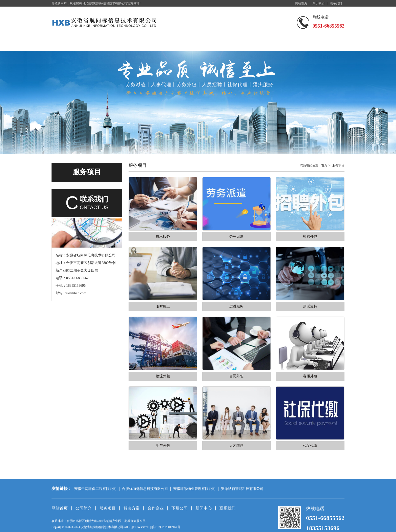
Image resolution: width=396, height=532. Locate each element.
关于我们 (318, 3)
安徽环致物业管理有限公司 (194, 512)
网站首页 (301, 3)
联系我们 (336, 3)
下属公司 (253, 45)
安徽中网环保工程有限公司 (95, 512)
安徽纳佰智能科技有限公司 (242, 512)
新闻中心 (290, 45)
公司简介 (107, 45)
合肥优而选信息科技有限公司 (145, 512)
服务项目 (143, 45)
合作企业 (216, 45)
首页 (324, 165)
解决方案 (180, 45)
